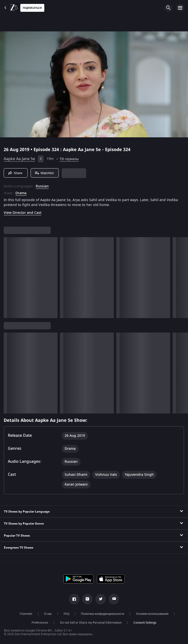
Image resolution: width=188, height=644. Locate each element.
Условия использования (152, 614)
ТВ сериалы (69, 159)
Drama (21, 193)
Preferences (40, 623)
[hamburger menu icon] (180, 8)
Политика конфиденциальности (103, 614)
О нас (48, 614)
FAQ (66, 614)
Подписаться (32, 8)
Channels (26, 614)
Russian (42, 186)
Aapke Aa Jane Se (19, 159)
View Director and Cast (23, 213)
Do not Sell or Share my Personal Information (91, 623)
